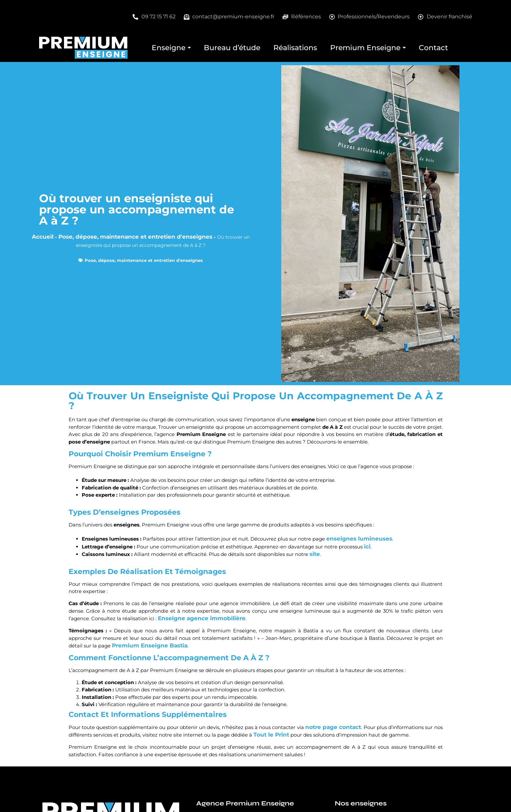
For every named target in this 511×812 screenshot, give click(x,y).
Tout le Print (271, 735)
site (315, 554)
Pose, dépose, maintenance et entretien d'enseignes (135, 237)
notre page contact (333, 727)
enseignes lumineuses (359, 539)
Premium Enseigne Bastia (150, 645)
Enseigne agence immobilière (202, 618)
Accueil (43, 237)
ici (367, 546)
